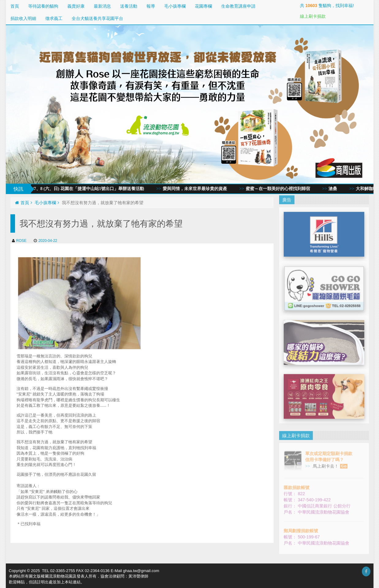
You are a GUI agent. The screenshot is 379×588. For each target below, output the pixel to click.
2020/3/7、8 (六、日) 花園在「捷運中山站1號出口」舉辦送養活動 (85, 189)
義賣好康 (76, 6)
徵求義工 (54, 18)
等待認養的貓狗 (43, 6)
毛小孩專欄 (175, 6)
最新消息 (102, 6)
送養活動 (129, 6)
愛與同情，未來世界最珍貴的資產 (197, 189)
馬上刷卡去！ (330, 463)
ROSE (19, 241)
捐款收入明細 (23, 18)
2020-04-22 (45, 241)
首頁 (15, 6)
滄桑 (335, 189)
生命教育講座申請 (238, 6)
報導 (151, 6)
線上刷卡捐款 (313, 16)
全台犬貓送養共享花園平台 (97, 18)
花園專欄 (203, 6)
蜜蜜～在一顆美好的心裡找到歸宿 (280, 189)
